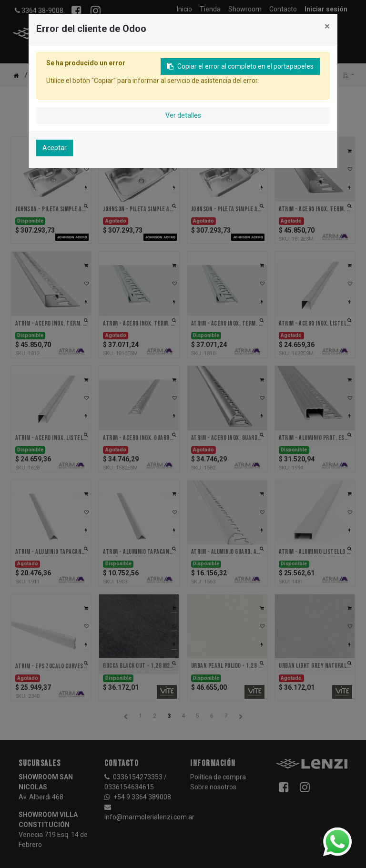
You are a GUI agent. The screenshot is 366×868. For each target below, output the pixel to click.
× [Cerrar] (327, 26)
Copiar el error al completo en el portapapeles (240, 66)
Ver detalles (183, 115)
